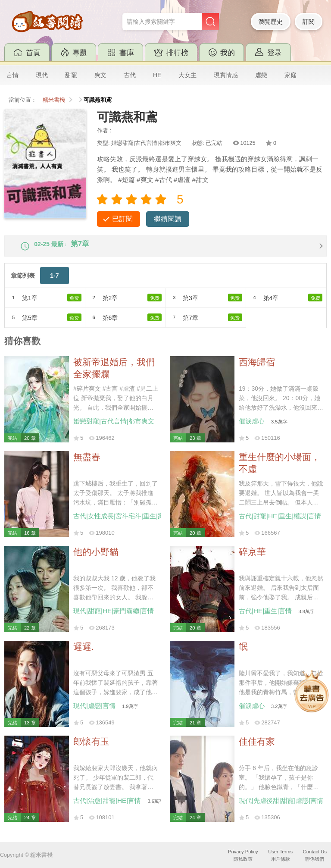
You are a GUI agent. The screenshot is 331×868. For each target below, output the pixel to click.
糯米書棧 (54, 100)
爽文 (100, 75)
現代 (42, 75)
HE (157, 75)
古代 (130, 75)
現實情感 (226, 75)
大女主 (187, 75)
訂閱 (309, 22)
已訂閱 (122, 219)
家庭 (290, 75)
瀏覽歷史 (271, 22)
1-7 (54, 283)
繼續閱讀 (168, 219)
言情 (12, 75)
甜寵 (71, 75)
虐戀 (261, 75)
